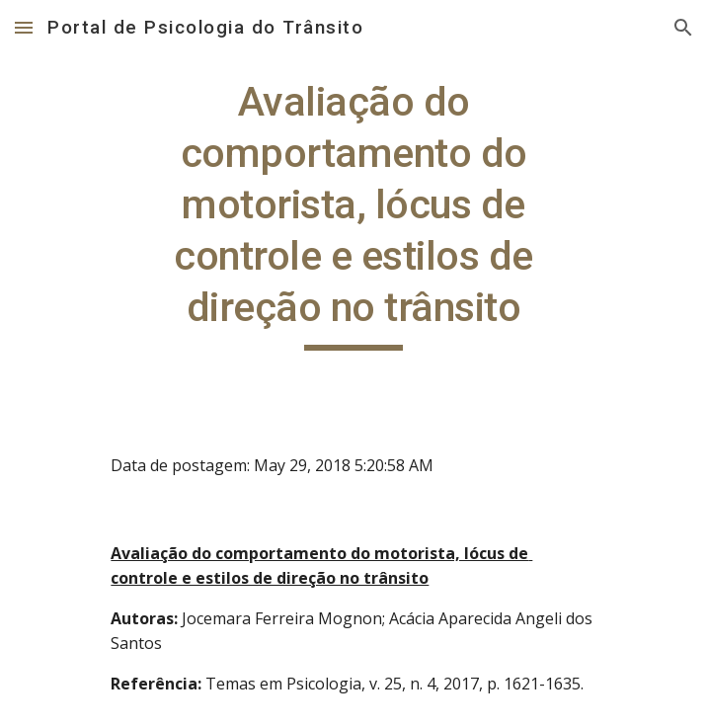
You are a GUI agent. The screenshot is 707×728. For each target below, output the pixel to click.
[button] (24, 27)
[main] (353, 213)
